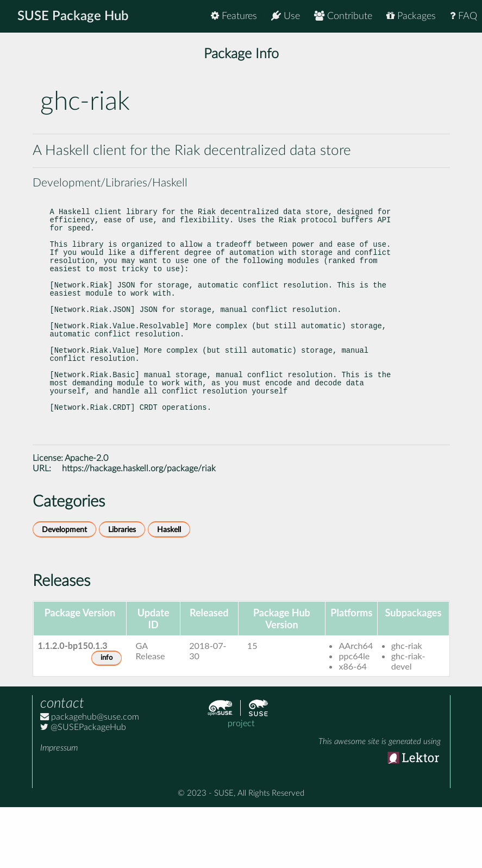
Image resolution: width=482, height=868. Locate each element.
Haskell (169, 591)
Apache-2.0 (86, 519)
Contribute (343, 16)
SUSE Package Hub (74, 16)
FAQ (464, 16)
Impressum (59, 809)
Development (64, 591)
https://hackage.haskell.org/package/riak (139, 529)
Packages (411, 16)
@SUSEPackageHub (83, 788)
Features (234, 16)
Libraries (122, 591)
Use (286, 16)
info (107, 719)
